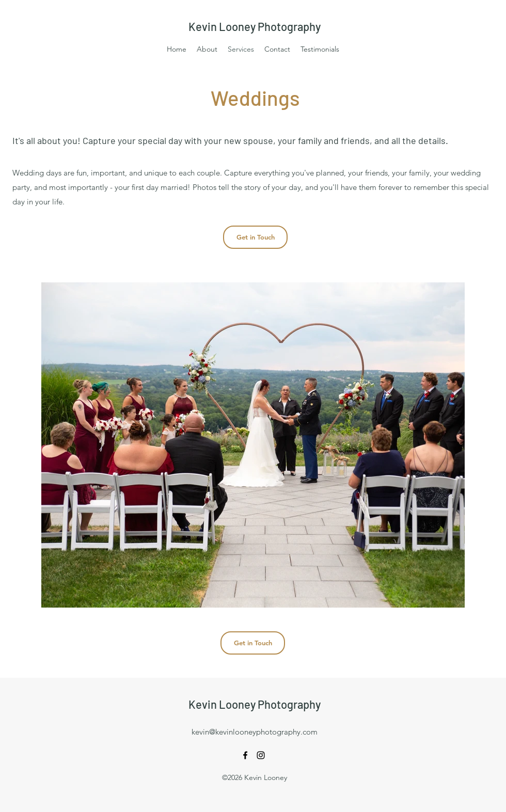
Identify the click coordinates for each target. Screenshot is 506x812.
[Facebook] (245, 755)
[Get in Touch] (255, 237)
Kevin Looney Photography (255, 26)
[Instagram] (261, 755)
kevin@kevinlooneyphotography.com (255, 732)
